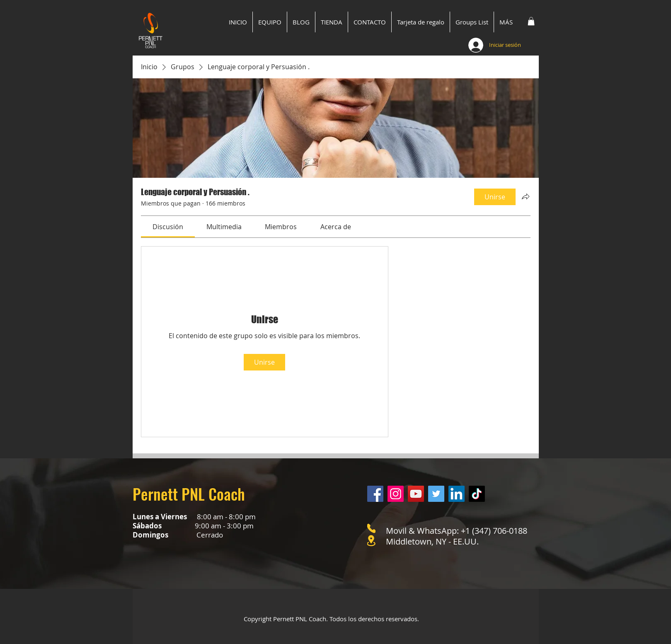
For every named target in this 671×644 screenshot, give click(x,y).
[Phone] (371, 528)
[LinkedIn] (457, 494)
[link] (168, 227)
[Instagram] (396, 494)
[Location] (371, 541)
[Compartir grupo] (526, 196)
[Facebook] (375, 494)
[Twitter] (436, 494)
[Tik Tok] (477, 494)
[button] (531, 21)
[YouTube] (416, 494)
